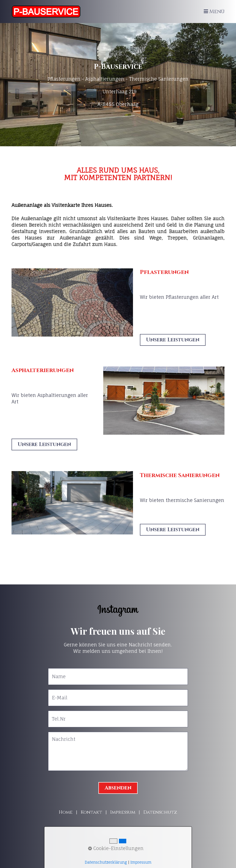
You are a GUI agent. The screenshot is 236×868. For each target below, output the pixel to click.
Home (66, 812)
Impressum (123, 812)
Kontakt (91, 812)
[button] (173, 340)
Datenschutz (160, 812)
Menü (217, 12)
